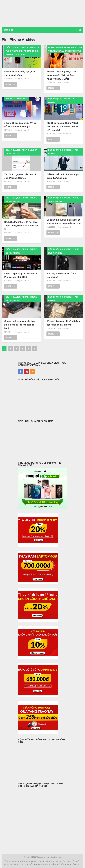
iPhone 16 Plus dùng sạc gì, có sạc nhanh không (20, 73)
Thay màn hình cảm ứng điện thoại (49, 857)
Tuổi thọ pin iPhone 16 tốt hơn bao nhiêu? (62, 275)
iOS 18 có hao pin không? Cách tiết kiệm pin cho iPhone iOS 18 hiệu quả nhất (63, 127)
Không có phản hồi (22, 79)
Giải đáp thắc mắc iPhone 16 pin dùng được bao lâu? (63, 176)
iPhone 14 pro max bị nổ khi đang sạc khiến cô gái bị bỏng (64, 323)
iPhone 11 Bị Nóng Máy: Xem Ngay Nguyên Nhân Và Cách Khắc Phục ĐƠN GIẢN (61, 75)
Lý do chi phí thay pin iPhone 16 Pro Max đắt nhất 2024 (21, 275)
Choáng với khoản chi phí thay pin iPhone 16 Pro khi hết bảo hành (20, 325)
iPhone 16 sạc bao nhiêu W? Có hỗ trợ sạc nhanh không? (20, 125)
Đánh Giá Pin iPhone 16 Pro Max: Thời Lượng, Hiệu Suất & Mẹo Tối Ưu (21, 226)
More (11, 84)
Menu (7, 30)
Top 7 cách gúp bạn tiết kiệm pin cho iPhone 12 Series (21, 176)
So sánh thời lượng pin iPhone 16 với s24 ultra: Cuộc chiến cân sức (64, 222)
